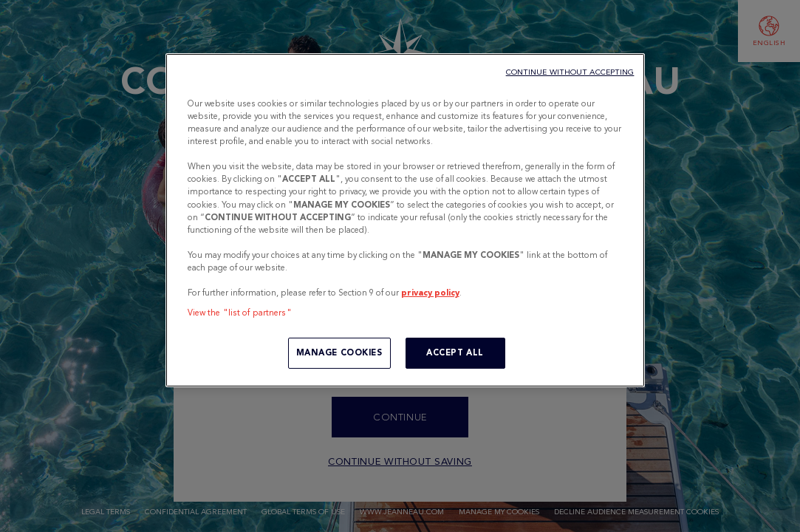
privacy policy (430, 293)
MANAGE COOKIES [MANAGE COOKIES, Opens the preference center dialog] (339, 352)
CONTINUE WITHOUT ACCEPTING (570, 72)
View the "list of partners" (240, 313)
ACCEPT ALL (455, 352)
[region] (406, 220)
